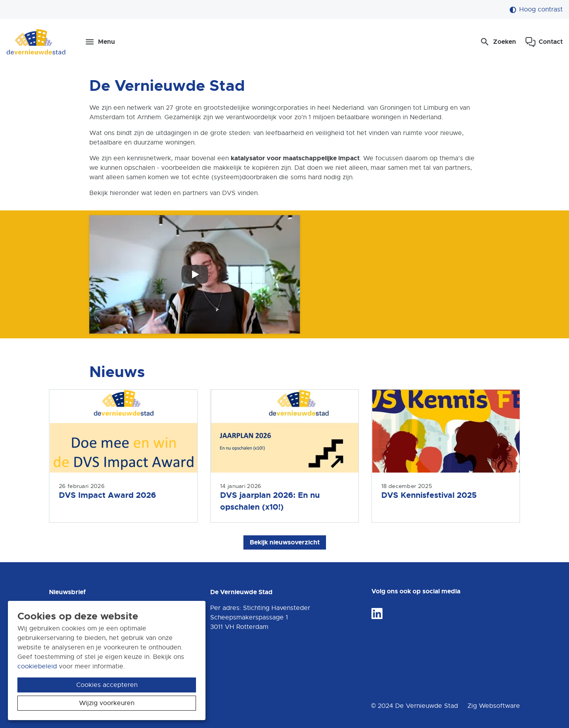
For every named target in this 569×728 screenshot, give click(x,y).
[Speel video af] (195, 274)
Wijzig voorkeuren (107, 703)
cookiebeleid (37, 666)
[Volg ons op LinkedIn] (377, 614)
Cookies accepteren (107, 685)
